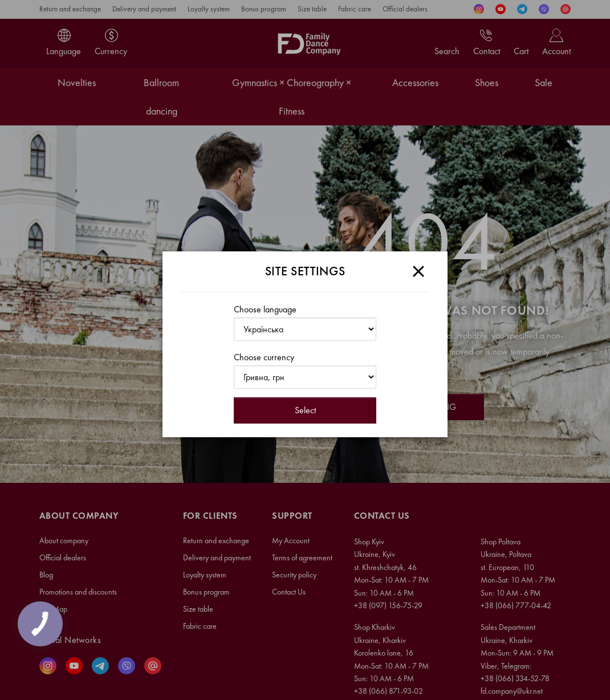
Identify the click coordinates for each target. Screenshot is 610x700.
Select (305, 410)
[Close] (418, 271)
